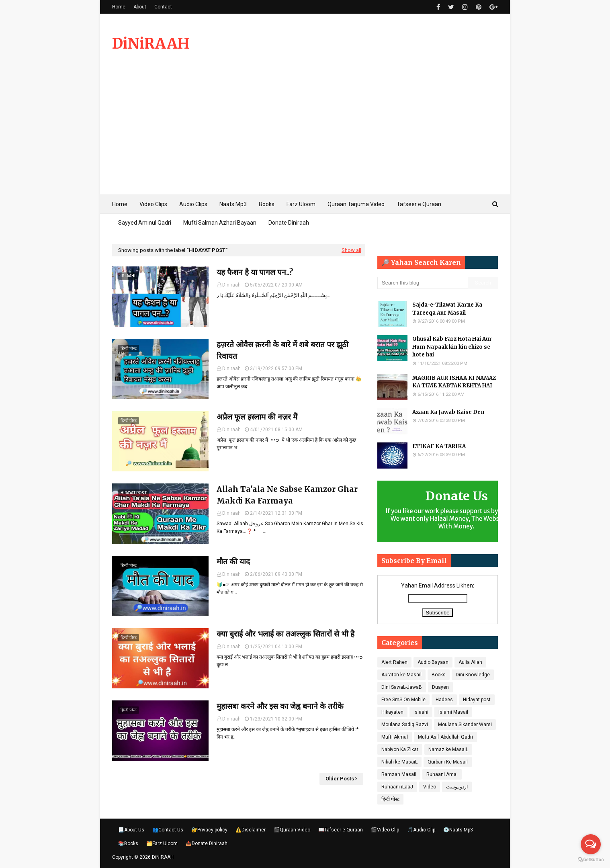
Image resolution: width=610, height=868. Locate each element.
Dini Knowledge (473, 675)
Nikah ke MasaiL (399, 762)
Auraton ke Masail (401, 675)
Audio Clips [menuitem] (193, 204)
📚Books (128, 843)
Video (430, 787)
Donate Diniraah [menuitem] (289, 223)
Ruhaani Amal (442, 774)
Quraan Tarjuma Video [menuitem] (356, 204)
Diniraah (231, 285)
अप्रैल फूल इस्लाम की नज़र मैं (257, 417)
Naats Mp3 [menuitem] (233, 204)
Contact (163, 7)
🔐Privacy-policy (209, 830)
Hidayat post (477, 700)
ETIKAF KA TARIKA (439, 446)
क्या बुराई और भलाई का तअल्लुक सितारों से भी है (286, 634)
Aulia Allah (470, 662)
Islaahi (421, 712)
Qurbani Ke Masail (448, 762)
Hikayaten (392, 712)
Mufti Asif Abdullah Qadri (445, 737)
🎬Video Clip (385, 830)
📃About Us (131, 830)
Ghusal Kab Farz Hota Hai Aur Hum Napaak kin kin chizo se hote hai (452, 347)
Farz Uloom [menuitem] (301, 204)
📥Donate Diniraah (207, 843)
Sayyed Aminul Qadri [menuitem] (145, 223)
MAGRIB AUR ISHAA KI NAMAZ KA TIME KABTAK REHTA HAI (454, 382)
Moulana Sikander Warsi (465, 725)
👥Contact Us (168, 830)
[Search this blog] (423, 283)
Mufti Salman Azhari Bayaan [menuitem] (220, 223)
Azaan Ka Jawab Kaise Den (448, 412)
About (140, 7)
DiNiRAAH (151, 44)
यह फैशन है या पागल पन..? (255, 272)
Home (119, 7)
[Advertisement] (305, 134)
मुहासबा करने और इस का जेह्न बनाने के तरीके (280, 706)
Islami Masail (453, 712)
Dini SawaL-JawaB (402, 687)
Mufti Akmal (395, 737)
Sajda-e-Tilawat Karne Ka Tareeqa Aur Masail (447, 309)
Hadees (444, 700)
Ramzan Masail (399, 774)
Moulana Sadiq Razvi (405, 725)
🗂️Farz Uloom (162, 843)
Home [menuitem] (120, 204)
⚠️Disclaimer (251, 830)
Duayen (440, 687)
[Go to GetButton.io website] (591, 860)
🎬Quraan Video (292, 830)
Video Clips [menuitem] (153, 204)
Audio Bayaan (433, 662)
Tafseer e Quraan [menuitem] (419, 204)
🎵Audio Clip (421, 830)
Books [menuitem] (267, 204)
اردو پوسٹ (457, 787)
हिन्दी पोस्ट (390, 799)
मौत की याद (233, 561)
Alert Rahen (394, 662)
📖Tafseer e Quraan (341, 830)
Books (439, 675)
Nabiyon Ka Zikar (400, 749)
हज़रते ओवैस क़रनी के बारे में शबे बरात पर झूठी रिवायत (282, 350)
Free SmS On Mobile (403, 700)
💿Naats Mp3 (458, 830)
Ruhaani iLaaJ (397, 787)
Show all (351, 250)
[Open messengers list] (591, 844)
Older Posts (340, 779)
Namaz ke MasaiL (448, 749)
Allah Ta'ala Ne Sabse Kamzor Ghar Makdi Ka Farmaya (287, 495)
